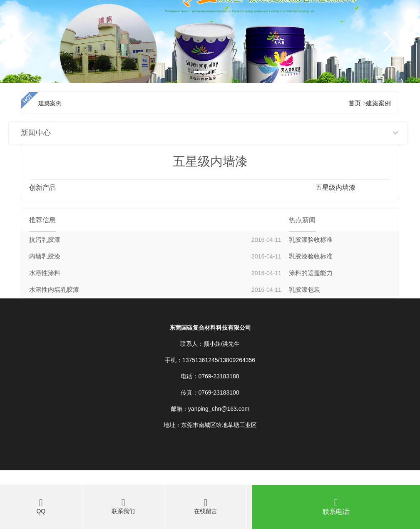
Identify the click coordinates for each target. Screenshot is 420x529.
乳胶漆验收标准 (311, 240)
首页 (355, 103)
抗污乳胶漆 (45, 240)
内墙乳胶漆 (45, 256)
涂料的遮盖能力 (311, 273)
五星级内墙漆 (336, 188)
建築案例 (378, 103)
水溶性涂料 (45, 273)
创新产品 (42, 188)
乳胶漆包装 (304, 290)
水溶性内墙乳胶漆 (54, 290)
